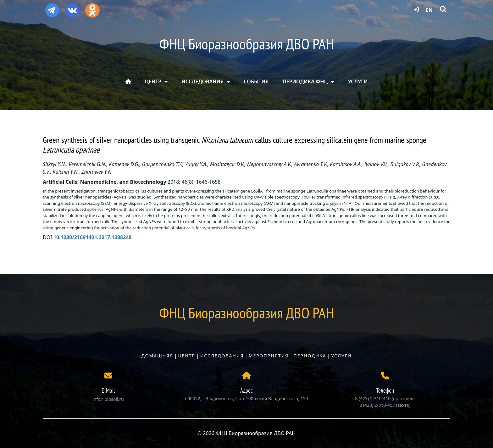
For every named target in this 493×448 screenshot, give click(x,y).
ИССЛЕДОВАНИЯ (202, 81)
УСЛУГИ (358, 81)
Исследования (222, 356)
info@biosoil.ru (108, 399)
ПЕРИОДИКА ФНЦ (305, 81)
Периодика (310, 356)
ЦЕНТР (153, 81)
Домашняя (157, 356)
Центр (187, 356)
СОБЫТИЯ (256, 81)
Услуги (341, 356)
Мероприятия (269, 356)
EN (429, 10)
